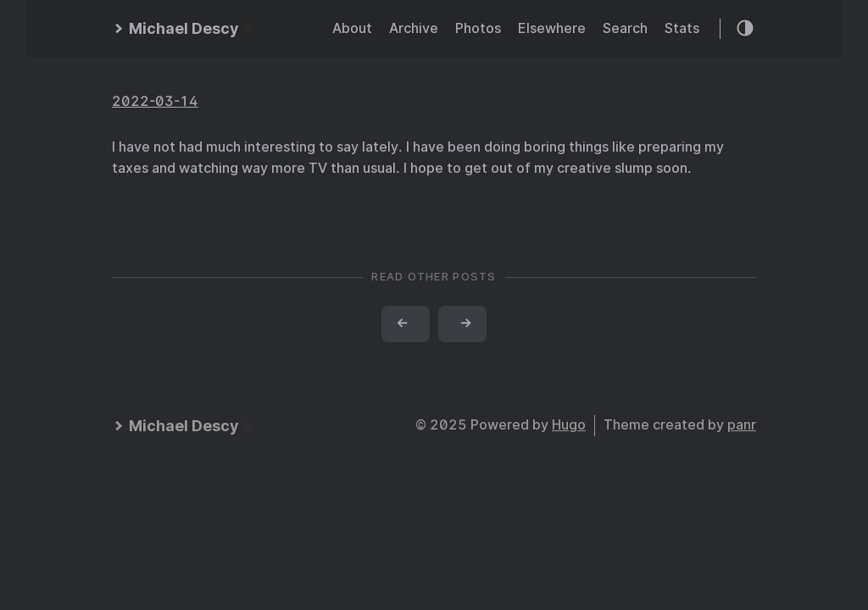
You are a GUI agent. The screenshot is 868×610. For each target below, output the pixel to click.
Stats (682, 28)
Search (625, 28)
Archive (414, 28)
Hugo (569, 425)
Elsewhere (552, 28)
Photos (478, 28)
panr (742, 425)
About (352, 28)
